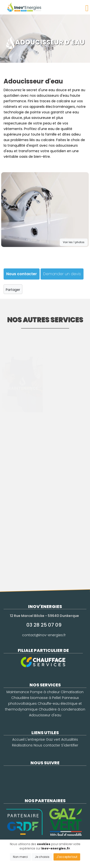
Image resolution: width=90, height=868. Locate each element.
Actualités (70, 739)
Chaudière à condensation (62, 709)
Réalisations (22, 745)
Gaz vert (53, 739)
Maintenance (18, 692)
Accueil (18, 739)
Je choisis (42, 857)
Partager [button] (13, 289)
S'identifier (70, 745)
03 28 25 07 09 (44, 625)
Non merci (20, 857)
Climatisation (72, 692)
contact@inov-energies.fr (44, 635)
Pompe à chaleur (45, 692)
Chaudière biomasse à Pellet (36, 698)
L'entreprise (35, 739)
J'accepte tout (67, 857)
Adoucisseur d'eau (45, 715)
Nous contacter (47, 745)
